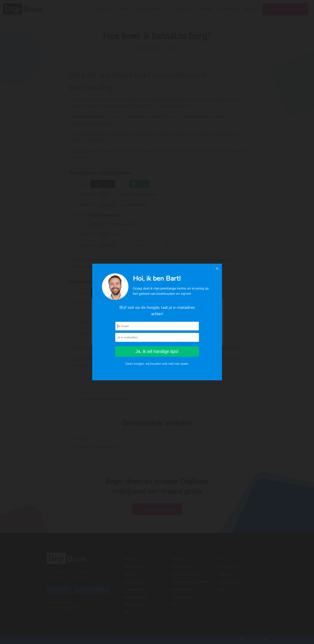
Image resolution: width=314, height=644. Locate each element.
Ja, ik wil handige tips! (157, 351)
